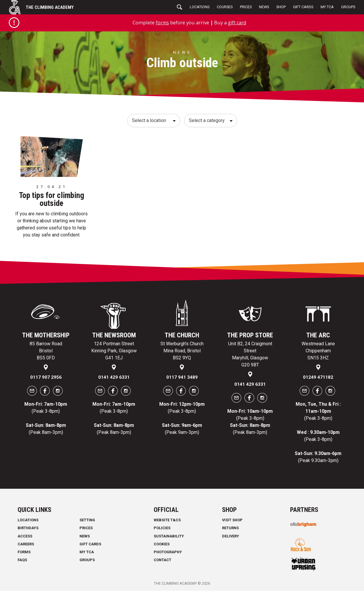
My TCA (327, 7)
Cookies (162, 545)
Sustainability (169, 537)
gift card (237, 22)
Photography (168, 553)
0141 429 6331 (114, 379)
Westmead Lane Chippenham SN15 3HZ (318, 352)
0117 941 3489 (182, 379)
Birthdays (28, 529)
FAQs (22, 561)
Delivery (231, 537)
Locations (200, 7)
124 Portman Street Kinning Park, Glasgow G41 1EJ (114, 352)
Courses (225, 7)
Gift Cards (303, 7)
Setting (87, 521)
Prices (246, 7)
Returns (230, 529)
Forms (24, 553)
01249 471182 (318, 379)
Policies (162, 529)
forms (162, 22)
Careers (26, 545)
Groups (348, 7)
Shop (281, 7)
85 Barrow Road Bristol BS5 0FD (46, 352)
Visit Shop (232, 521)
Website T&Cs (167, 521)
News (264, 7)
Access (25, 537)
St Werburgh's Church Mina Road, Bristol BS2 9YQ (182, 352)
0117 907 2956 (46, 379)
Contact (162, 561)
